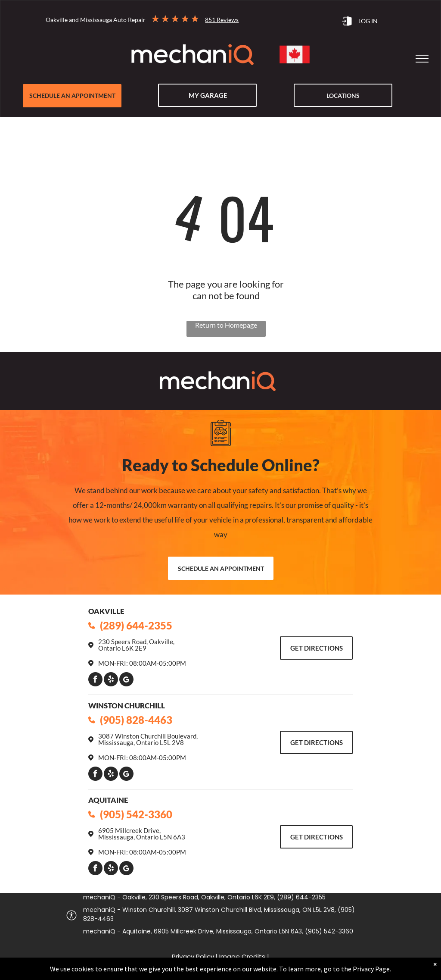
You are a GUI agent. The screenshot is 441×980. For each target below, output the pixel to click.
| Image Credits (240, 957)
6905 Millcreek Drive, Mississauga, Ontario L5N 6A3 (142, 834)
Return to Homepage (226, 325)
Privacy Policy (193, 957)
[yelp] (111, 680)
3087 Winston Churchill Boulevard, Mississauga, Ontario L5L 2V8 (148, 739)
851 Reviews (222, 20)
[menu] (422, 59)
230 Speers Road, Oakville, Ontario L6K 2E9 (136, 645)
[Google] (126, 680)
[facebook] (95, 680)
